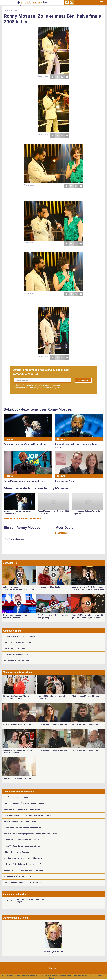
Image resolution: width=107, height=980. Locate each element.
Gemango (53, 978)
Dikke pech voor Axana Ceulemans (17, 852)
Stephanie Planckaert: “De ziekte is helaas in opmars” (25, 803)
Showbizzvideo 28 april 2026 (49, 587)
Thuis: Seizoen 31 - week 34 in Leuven (87, 696)
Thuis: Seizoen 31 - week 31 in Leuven (17, 779)
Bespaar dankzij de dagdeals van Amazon (20, 636)
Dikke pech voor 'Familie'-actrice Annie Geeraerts (23, 809)
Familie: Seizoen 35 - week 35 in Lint (86, 750)
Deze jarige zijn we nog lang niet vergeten (20, 822)
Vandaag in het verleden (16, 894)
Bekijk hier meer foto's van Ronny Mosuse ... (24, 518)
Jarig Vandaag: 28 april (15, 918)
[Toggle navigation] (102, 2)
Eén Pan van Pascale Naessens (16, 655)
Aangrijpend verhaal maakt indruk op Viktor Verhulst (24, 858)
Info (37, 976)
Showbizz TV (10, 563)
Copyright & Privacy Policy (50, 976)
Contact (53, 968)
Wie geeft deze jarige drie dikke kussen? (19, 876)
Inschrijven (83, 380)
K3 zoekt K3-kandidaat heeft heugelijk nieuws (21, 840)
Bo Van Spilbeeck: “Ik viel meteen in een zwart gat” (23, 883)
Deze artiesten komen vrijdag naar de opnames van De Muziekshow (30, 834)
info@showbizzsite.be (71, 976)
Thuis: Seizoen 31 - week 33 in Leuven (52, 724)
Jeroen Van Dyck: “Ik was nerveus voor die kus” (22, 846)
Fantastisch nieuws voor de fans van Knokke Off (22, 828)
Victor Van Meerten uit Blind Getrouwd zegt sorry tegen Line (27, 816)
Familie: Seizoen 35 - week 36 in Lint (86, 724)
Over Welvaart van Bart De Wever (16, 661)
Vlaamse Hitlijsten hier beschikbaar (17, 642)
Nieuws (10, 439)
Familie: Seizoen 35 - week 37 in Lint (17, 724)
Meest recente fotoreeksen (18, 672)
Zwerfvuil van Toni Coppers (14, 648)
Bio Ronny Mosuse (15, 539)
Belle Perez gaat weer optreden (16, 797)
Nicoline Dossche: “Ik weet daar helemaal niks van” (23, 870)
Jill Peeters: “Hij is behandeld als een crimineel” (22, 864)
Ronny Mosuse (62, 533)
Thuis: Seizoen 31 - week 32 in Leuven (52, 750)
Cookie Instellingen (89, 976)
